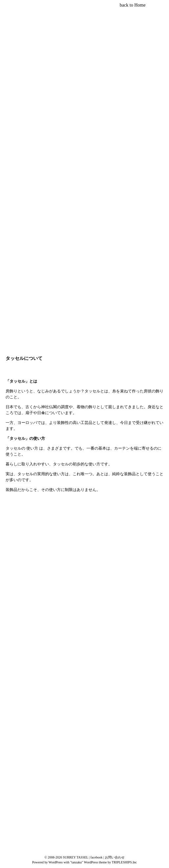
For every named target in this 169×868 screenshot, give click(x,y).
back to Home (133, 5)
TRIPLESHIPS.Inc (124, 862)
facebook (97, 857)
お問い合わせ (115, 857)
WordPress (56, 862)
